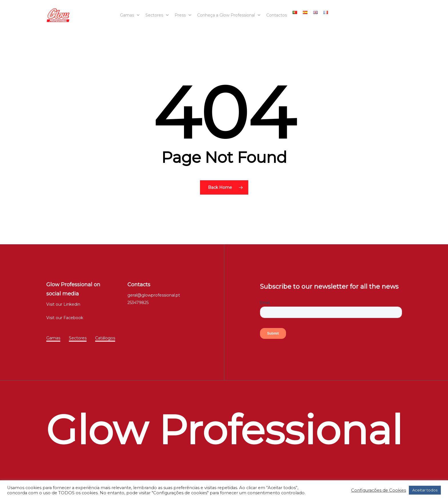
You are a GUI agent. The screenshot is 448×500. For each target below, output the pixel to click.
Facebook (73, 318)
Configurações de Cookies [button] (379, 490)
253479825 (138, 303)
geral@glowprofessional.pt (154, 295)
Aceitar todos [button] (425, 490)
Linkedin (72, 304)
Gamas (53, 338)
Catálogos (105, 338)
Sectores (78, 338)
